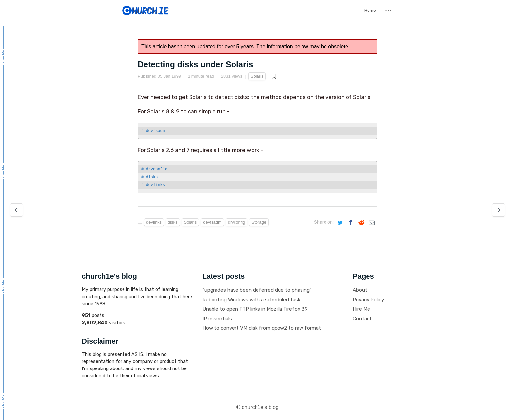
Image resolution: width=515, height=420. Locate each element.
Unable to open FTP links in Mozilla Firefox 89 (255, 309)
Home (370, 10)
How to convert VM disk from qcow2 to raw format (262, 328)
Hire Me (361, 309)
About (360, 290)
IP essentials (217, 319)
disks (173, 222)
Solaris (257, 76)
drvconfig (237, 222)
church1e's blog (260, 407)
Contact (362, 319)
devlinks (154, 222)
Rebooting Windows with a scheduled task (251, 300)
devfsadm (212, 222)
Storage (259, 222)
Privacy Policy (368, 300)
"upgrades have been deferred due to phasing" (257, 290)
